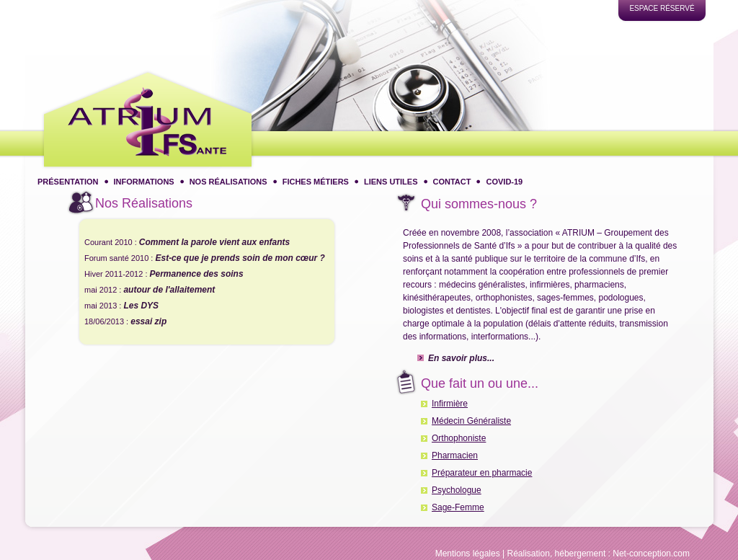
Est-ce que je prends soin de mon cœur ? (240, 258)
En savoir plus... (461, 357)
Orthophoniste (459, 437)
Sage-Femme (458, 507)
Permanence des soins (197, 274)
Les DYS (141, 306)
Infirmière (450, 403)
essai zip (148, 321)
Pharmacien (455, 455)
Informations (144, 182)
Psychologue (457, 489)
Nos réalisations (228, 182)
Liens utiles (391, 182)
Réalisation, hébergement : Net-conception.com (599, 554)
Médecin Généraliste (471, 420)
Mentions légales (468, 554)
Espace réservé (662, 8)
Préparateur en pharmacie (482, 472)
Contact (452, 182)
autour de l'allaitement (169, 290)
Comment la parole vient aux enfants (214, 242)
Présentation (68, 182)
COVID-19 (504, 182)
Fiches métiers (316, 182)
